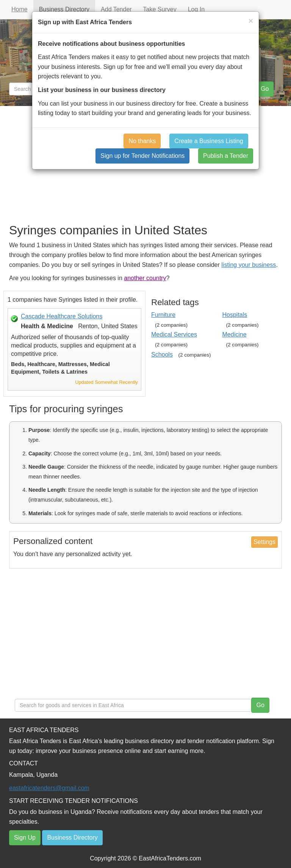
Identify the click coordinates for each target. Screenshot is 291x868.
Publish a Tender (226, 156)
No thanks (142, 141)
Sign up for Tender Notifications (142, 156)
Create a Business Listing (209, 141)
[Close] (251, 21)
